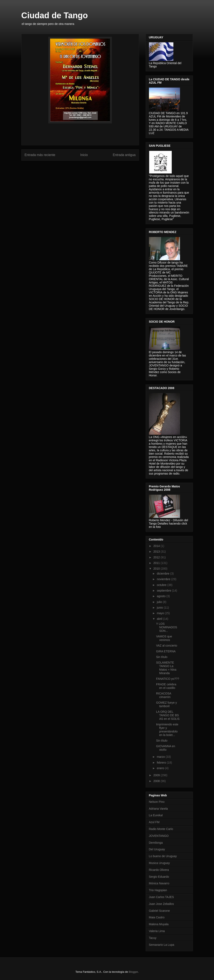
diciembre (164, 574)
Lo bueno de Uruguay (163, 856)
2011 (157, 563)
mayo (161, 613)
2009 (157, 775)
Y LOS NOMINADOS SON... (166, 627)
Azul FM (154, 822)
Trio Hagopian (158, 890)
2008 (157, 781)
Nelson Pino (157, 802)
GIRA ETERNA (166, 651)
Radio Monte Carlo (161, 829)
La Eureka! (156, 815)
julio (160, 602)
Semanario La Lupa (162, 945)
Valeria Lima (157, 931)
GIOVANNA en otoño (166, 748)
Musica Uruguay (159, 863)
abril (160, 619)
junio (160, 608)
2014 (157, 546)
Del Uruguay (157, 849)
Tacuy (153, 938)
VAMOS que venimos (164, 638)
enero (161, 768)
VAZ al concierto (167, 646)
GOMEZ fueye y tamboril (166, 704)
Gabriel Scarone (159, 911)
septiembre (164, 591)
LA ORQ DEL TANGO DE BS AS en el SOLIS (168, 715)
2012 (157, 557)
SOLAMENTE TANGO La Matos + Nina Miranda (166, 668)
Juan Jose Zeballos (161, 904)
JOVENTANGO (159, 836)
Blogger (133, 972)
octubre (162, 585)
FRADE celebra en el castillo (166, 686)
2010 (157, 569)
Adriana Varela (158, 809)
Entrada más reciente (40, 155)
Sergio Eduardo (159, 877)
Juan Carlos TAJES (161, 897)
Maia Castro (157, 917)
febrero (162, 763)
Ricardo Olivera (159, 870)
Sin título (162, 657)
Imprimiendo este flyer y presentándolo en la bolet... (167, 730)
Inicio (84, 155)
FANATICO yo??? (167, 679)
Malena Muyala (159, 924)
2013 (157, 552)
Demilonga (156, 843)
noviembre (164, 579)
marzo (161, 757)
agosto (162, 596)
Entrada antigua (124, 155)
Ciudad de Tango (55, 15)
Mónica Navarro (159, 883)
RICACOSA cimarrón (163, 695)
